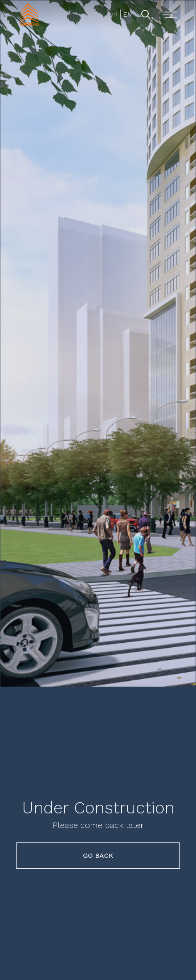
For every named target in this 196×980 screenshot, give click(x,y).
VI (115, 14)
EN (127, 14)
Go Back (98, 855)
